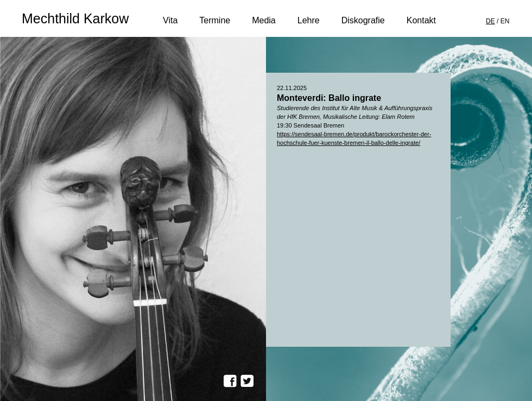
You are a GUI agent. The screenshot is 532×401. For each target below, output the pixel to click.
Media (264, 21)
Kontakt (421, 21)
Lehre (309, 21)
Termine (215, 21)
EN (505, 21)
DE (490, 21)
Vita (170, 21)
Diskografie (363, 21)
